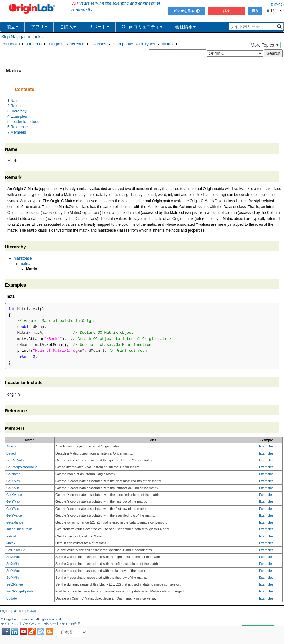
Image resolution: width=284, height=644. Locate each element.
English (5, 611)
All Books (11, 44)
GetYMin (13, 509)
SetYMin (12, 578)
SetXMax (13, 557)
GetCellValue (16, 460)
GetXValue (14, 495)
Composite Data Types (134, 44)
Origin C (35, 44)
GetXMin (13, 488)
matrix (25, 264)
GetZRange (15, 522)
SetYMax (13, 571)
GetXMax (13, 481)
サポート (99, 27)
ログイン (277, 4)
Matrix (168, 44)
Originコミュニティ (142, 27)
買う (255, 11)
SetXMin (12, 564)
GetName (13, 474)
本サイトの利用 (69, 624)
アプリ (39, 27)
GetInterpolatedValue (22, 467)
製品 (12, 27)
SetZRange (15, 584)
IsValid (11, 536)
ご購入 (68, 27)
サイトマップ (10, 624)
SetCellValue (16, 550)
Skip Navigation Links (22, 37)
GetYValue (14, 515)
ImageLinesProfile (19, 529)
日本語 (31, 611)
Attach (11, 446)
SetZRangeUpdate (20, 591)
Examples (266, 446)
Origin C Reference (67, 44)
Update (11, 598)
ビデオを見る (187, 11)
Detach (11, 453)
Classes (99, 44)
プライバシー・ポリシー (39, 624)
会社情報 (185, 27)
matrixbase (23, 258)
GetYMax (13, 501)
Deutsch (18, 611)
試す (227, 11)
